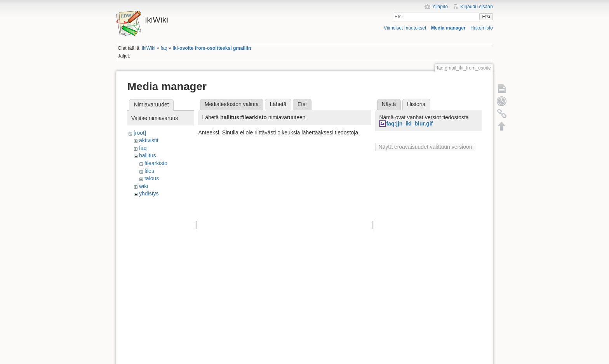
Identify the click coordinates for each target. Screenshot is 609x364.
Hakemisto (482, 28)
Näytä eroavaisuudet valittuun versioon (425, 147)
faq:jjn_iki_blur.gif (409, 124)
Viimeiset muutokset (405, 28)
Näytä (389, 104)
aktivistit (149, 140)
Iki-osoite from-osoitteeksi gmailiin (212, 48)
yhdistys (149, 193)
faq (164, 48)
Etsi (486, 17)
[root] (140, 133)
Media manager (448, 28)
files (149, 171)
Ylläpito (440, 7)
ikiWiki (149, 48)
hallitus (148, 155)
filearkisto (156, 163)
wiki (144, 186)
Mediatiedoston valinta (232, 104)
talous (152, 178)
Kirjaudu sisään (477, 7)
